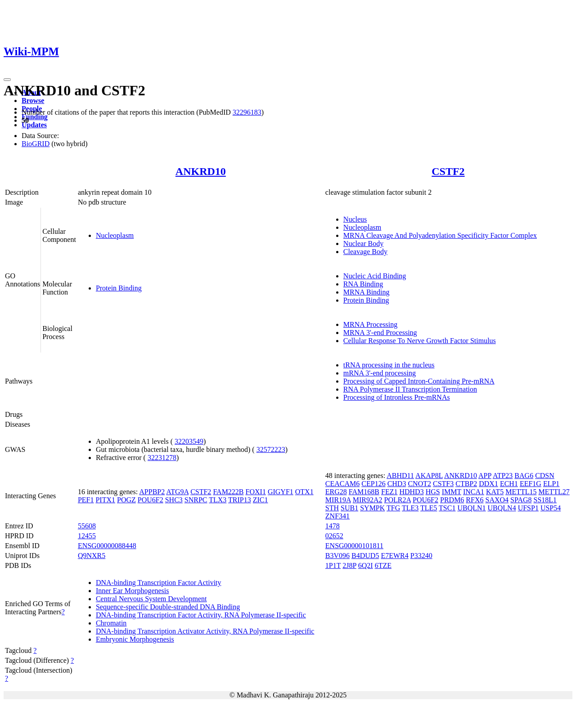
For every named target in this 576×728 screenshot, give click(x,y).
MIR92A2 (368, 500)
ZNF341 (337, 516)
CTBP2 (466, 484)
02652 (334, 536)
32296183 (247, 112)
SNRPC (196, 500)
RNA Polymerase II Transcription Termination (410, 389)
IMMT (452, 492)
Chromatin (111, 623)
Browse (33, 100)
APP (485, 476)
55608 (87, 526)
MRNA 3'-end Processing (380, 333)
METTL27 (554, 492)
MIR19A (338, 500)
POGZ (126, 500)
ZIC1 (261, 500)
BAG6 (524, 476)
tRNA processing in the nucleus (389, 365)
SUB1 (349, 508)
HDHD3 (411, 492)
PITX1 (105, 500)
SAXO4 (497, 500)
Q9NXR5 (92, 556)
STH (332, 508)
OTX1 (304, 492)
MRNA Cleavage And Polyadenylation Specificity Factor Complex (440, 235)
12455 (87, 536)
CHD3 (397, 484)
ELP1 (551, 484)
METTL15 (521, 492)
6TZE (383, 565)
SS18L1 (545, 500)
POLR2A (398, 500)
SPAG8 (521, 500)
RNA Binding (363, 284)
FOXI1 (256, 492)
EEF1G (531, 484)
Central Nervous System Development (151, 599)
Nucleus (355, 219)
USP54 (551, 508)
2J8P (349, 565)
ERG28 (336, 492)
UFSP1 (528, 508)
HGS (433, 492)
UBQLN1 (471, 508)
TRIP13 (240, 500)
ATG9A (177, 492)
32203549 (189, 441)
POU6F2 (151, 500)
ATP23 (503, 476)
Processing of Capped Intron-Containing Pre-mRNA (419, 381)
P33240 (421, 556)
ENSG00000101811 (354, 546)
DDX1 (488, 484)
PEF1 (86, 500)
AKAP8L (429, 476)
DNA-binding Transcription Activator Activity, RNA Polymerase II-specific (205, 631)
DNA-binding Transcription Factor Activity (159, 583)
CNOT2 (419, 484)
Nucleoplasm (115, 235)
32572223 (271, 449)
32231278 (162, 458)
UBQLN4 (502, 508)
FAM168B (364, 492)
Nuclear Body (363, 243)
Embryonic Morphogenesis (135, 639)
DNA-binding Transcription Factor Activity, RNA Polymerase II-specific (201, 615)
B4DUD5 (365, 556)
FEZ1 (389, 492)
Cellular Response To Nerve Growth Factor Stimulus (420, 341)
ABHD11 (400, 476)
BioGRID (36, 144)
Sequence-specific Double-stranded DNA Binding (168, 607)
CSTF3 (443, 484)
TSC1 (447, 508)
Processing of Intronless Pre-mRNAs (397, 397)
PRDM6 (452, 500)
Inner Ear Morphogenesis (133, 591)
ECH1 (509, 484)
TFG (393, 508)
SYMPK (372, 508)
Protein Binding (119, 288)
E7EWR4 (394, 556)
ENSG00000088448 (107, 546)
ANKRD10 (201, 171)
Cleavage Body (365, 252)
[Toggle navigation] (7, 80)
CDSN (545, 476)
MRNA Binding (367, 292)
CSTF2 (448, 171)
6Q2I (366, 565)
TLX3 (218, 500)
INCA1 (474, 492)
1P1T (333, 565)
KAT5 (495, 492)
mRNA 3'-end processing (380, 373)
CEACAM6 (342, 484)
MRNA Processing (370, 324)
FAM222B (228, 492)
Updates (34, 125)
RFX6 (475, 500)
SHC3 (174, 500)
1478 (333, 526)
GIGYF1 (281, 492)
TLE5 (429, 508)
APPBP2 (152, 492)
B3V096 (337, 556)
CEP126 (373, 484)
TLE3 (410, 508)
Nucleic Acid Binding (375, 276)
